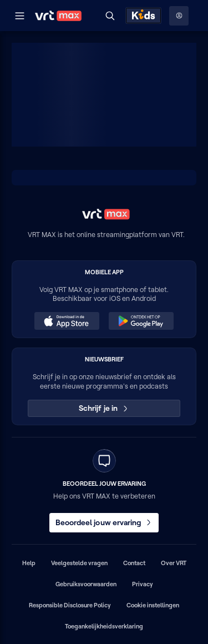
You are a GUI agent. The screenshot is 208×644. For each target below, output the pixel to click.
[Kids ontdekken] (143, 16)
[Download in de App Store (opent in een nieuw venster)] (67, 321)
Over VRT (174, 563)
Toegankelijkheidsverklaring (104, 626)
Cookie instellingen (153, 605)
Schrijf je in (104, 408)
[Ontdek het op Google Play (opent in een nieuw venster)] (141, 321)
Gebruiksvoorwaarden (86, 584)
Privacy (143, 584)
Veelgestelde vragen (79, 563)
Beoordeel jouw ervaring (104, 522)
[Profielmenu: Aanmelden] (179, 16)
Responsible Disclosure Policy (70, 605)
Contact (134, 563)
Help (29, 563)
